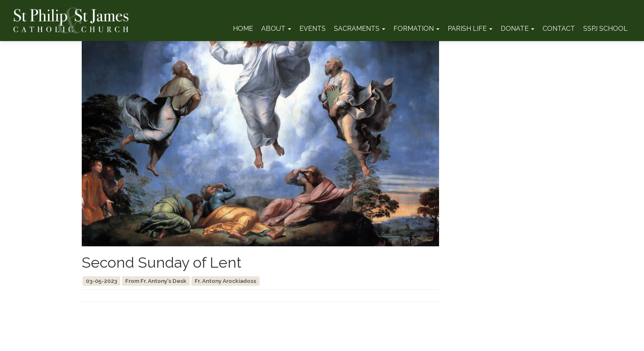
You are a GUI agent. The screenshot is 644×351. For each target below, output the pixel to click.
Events (313, 29)
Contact (559, 29)
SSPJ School (605, 29)
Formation (416, 29)
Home (243, 29)
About (276, 29)
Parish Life (470, 29)
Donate (517, 29)
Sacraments (360, 29)
